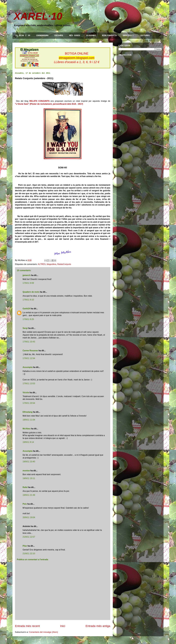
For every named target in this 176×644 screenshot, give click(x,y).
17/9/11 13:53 (29, 383)
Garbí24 (26, 309)
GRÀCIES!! (128, 36)
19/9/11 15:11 (29, 478)
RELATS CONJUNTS (39, 101)
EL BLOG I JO (23, 36)
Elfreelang (27, 412)
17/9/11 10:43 (29, 342)
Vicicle (26, 393)
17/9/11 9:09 (28, 283)
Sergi (25, 328)
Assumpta (27, 367)
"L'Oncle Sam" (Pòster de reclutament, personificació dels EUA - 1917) (49, 104)
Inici (63, 626)
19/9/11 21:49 (29, 495)
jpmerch (27, 275)
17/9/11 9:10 (28, 300)
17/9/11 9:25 (28, 319)
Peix (25, 504)
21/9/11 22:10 (29, 554)
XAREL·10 (38, 16)
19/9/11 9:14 (28, 442)
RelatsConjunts (64, 264)
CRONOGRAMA (42, 36)
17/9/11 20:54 (29, 403)
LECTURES (145, 36)
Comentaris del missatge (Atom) (43, 632)
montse (26, 471)
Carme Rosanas (30, 351)
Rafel (25, 487)
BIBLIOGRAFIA (109, 36)
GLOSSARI (91, 36)
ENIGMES (59, 36)
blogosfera (51, 264)
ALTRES (42, 264)
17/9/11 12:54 (29, 358)
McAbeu (27, 429)
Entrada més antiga (98, 626)
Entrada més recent (27, 626)
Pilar (25, 546)
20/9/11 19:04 (29, 517)
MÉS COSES (75, 36)
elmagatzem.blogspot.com (77, 58)
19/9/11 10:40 (29, 462)
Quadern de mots (31, 292)
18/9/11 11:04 (29, 420)
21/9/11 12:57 (29, 537)
